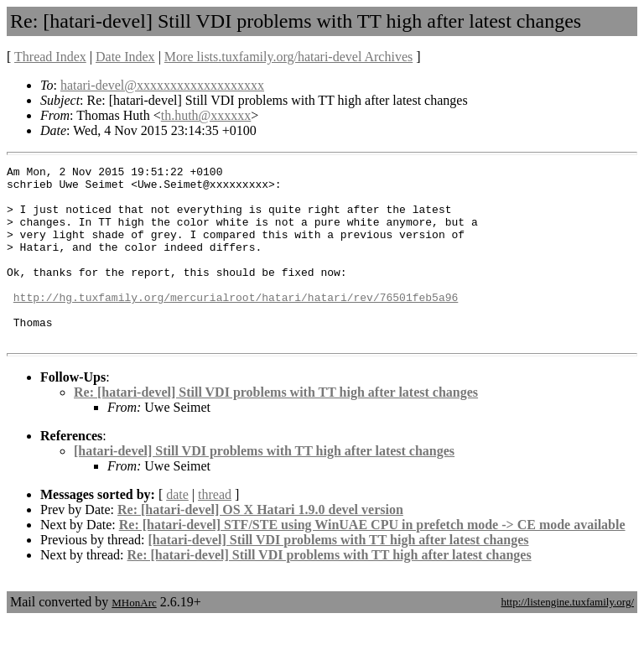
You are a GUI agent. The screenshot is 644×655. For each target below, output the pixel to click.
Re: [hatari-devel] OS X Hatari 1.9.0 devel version (260, 545)
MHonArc (134, 638)
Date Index (125, 57)
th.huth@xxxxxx (206, 115)
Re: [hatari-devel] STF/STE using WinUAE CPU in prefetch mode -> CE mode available (372, 560)
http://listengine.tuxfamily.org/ (567, 637)
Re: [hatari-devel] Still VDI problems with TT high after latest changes (276, 427)
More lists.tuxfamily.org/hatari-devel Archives (288, 57)
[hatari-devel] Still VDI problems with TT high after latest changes (264, 486)
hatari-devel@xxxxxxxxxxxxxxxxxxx (162, 85)
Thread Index (50, 57)
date (177, 530)
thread (215, 530)
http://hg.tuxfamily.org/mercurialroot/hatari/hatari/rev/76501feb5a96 (236, 325)
